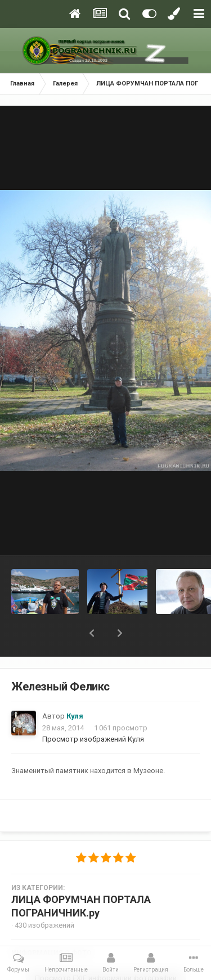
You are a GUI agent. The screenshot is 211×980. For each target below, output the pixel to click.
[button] (92, 633)
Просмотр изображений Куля (93, 739)
